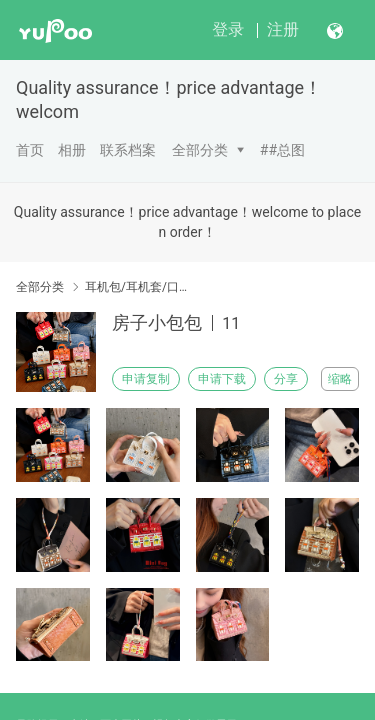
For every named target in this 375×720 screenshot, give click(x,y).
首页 (30, 150)
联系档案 (128, 150)
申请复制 (146, 379)
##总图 (282, 150)
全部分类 (200, 150)
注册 (283, 29)
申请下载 (222, 379)
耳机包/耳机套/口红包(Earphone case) (137, 287)
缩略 (340, 379)
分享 (286, 379)
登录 (228, 29)
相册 (72, 150)
